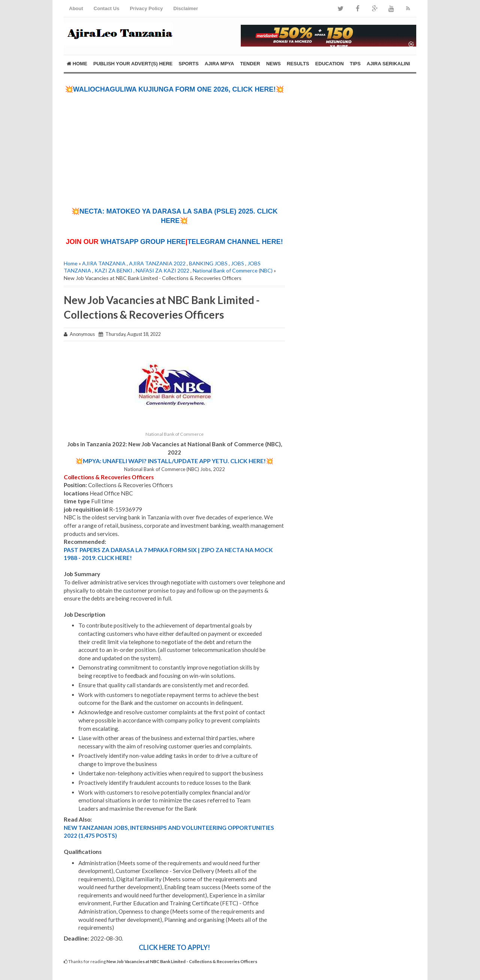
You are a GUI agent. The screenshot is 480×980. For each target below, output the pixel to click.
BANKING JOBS (208, 263)
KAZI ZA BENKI (113, 270)
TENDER (250, 64)
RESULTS (298, 64)
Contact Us (107, 8)
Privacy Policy (146, 8)
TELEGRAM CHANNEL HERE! (235, 242)
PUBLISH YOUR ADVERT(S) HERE (133, 64)
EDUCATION (329, 64)
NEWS (274, 64)
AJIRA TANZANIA (104, 263)
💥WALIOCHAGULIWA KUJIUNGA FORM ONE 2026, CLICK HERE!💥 (175, 89)
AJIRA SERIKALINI (388, 64)
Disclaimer (186, 8)
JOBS (238, 263)
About (76, 8)
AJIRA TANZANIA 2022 (157, 263)
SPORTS (188, 64)
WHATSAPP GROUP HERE (143, 242)
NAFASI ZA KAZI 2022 (163, 270)
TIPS (355, 64)
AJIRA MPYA (220, 64)
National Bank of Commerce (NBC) (233, 270)
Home (77, 64)
